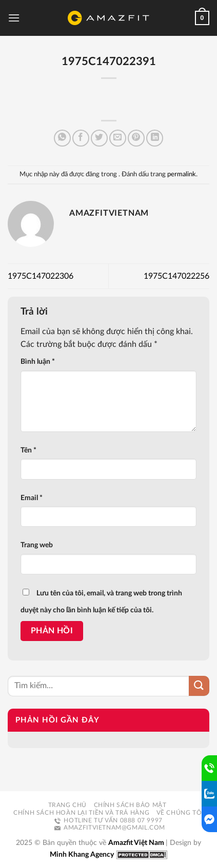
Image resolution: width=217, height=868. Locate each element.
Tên (28, 450)
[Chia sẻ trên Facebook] (81, 138)
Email (32, 498)
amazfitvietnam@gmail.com (110, 828)
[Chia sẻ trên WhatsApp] (62, 138)
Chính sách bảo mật (130, 805)
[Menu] (14, 18)
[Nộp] (199, 686)
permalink (182, 174)
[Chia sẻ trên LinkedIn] (155, 138)
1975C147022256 (176, 276)
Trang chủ (68, 805)
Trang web (37, 545)
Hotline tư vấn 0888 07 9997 (108, 820)
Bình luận (38, 361)
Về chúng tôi (180, 813)
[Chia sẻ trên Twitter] (99, 138)
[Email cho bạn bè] (118, 138)
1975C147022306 (41, 276)
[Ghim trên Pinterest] (136, 138)
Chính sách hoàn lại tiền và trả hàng (81, 813)
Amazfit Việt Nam (137, 843)
